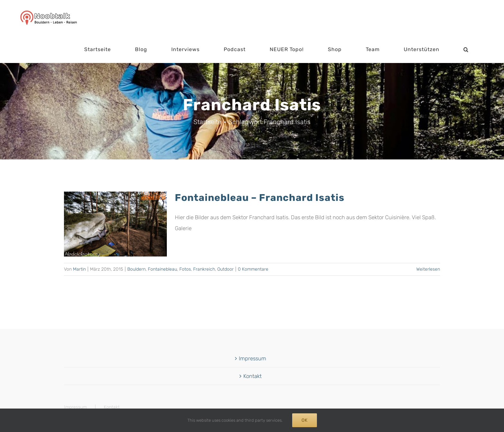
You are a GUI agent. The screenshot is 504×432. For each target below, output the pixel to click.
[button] (466, 50)
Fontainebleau (162, 269)
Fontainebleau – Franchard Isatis (260, 198)
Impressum (252, 358)
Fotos (185, 269)
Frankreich (204, 269)
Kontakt (252, 376)
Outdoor (225, 269)
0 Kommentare (253, 269)
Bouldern (136, 269)
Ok (305, 420)
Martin (79, 269)
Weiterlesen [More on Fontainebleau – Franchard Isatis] (428, 269)
